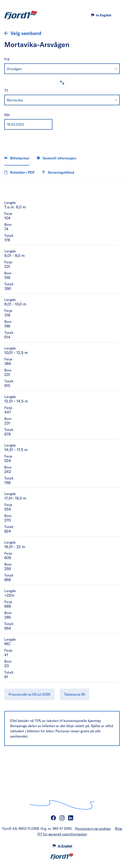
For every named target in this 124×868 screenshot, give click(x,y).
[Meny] (117, 15)
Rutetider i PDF (19, 172)
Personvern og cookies (93, 828)
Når (7, 115)
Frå (7, 59)
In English (104, 15)
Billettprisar (17, 158)
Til (6, 90)
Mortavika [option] (15, 100)
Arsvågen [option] (14, 69)
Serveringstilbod (58, 172)
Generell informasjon (56, 158)
